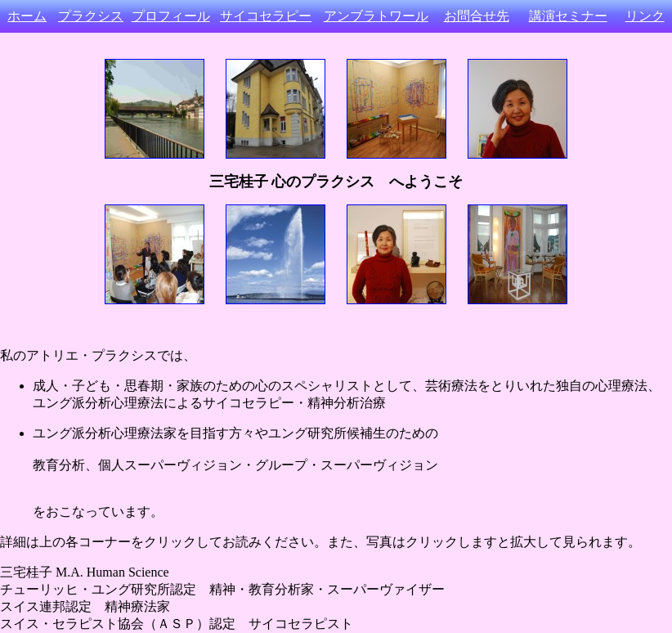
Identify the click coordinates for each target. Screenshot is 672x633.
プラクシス (91, 16)
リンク (645, 16)
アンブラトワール (376, 16)
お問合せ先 (477, 16)
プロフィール (171, 16)
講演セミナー (568, 16)
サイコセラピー (266, 16)
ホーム (27, 16)
